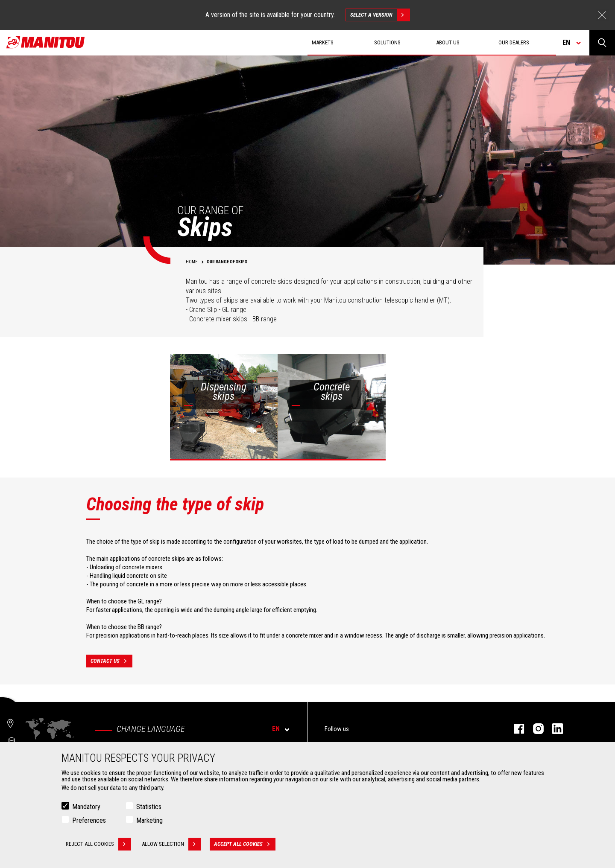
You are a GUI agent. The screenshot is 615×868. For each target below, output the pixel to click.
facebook (515, 729)
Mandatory (86, 807)
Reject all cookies (98, 845)
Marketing (149, 821)
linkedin (553, 729)
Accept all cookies (245, 845)
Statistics (149, 807)
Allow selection (171, 845)
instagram (534, 729)
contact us (111, 661)
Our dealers (514, 42)
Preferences (89, 821)
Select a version (380, 15)
